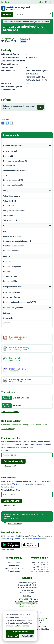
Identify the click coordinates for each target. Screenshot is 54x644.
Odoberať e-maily (13, 461)
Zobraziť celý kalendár (11, 412)
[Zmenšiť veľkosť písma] (43, 2)
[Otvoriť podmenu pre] (50, 146)
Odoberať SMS (12, 501)
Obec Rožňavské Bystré (34, 620)
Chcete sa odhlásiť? (9, 466)
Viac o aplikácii (8, 550)
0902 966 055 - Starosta (27, 599)
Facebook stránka (27, 606)
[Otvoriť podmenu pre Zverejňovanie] (50, 141)
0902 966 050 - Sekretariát (27, 601)
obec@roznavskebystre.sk (27, 604)
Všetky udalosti (8, 429)
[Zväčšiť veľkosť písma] (46, 2)
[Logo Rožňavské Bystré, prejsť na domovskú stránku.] (27, 8)
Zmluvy (23, 41)
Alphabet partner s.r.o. (38, 618)
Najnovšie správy (15, 523)
